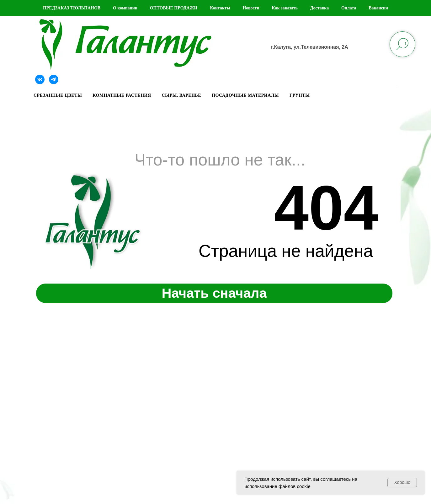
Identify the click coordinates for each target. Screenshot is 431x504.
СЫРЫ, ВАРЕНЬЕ (182, 95)
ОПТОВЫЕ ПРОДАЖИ (174, 8)
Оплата (349, 8)
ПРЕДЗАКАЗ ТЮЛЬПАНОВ (72, 8)
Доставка (319, 8)
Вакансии (378, 8)
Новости (251, 8)
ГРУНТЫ (300, 95)
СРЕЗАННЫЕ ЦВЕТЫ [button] (58, 95)
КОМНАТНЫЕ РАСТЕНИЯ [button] (122, 95)
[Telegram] (54, 79)
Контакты (220, 8)
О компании (125, 8)
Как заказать (285, 8)
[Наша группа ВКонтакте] (40, 79)
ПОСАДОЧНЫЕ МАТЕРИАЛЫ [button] (245, 95)
